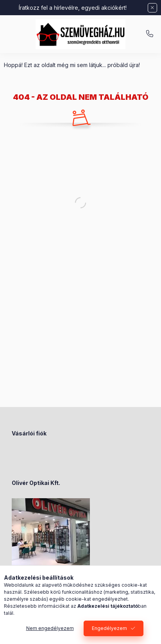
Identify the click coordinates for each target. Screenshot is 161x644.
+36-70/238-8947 (150, 34)
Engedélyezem (109, 628)
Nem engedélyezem (50, 628)
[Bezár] (152, 8)
